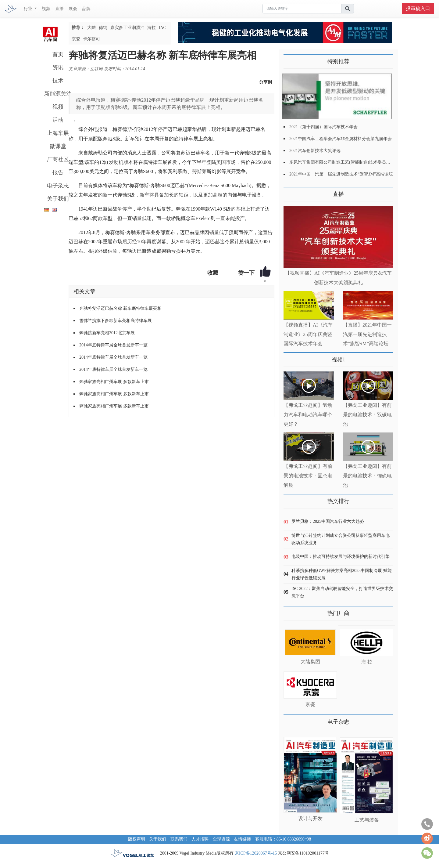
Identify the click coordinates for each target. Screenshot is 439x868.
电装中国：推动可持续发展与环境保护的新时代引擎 (341, 557)
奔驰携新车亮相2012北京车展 (107, 333)
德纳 (103, 28)
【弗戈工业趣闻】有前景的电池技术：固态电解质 (308, 476)
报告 (58, 172)
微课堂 (58, 146)
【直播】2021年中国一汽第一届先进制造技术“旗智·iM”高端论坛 (367, 334)
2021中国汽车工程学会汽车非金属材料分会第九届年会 (341, 139)
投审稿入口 (418, 8)
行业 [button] (29, 9)
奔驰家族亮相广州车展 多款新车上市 (114, 382)
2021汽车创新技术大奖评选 (315, 151)
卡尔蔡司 (91, 39)
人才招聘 (200, 839)
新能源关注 (58, 94)
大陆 (91, 28)
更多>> (290, 192)
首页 (58, 54)
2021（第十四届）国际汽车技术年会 (323, 127)
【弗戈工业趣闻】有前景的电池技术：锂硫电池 (367, 476)
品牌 (86, 9)
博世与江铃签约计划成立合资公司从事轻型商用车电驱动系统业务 (341, 539)
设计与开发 (310, 818)
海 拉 (367, 662)
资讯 (58, 67)
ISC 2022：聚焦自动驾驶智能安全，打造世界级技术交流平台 (342, 592)
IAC (162, 28)
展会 (73, 9)
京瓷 (76, 39)
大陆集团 (310, 662)
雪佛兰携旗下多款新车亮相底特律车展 (116, 321)
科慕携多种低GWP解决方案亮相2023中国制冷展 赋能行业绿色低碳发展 (342, 574)
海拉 (152, 28)
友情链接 (242, 839)
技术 (58, 81)
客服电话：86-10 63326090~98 (283, 839)
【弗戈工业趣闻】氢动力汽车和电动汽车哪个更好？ (308, 415)
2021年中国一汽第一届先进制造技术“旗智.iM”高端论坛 (341, 174)
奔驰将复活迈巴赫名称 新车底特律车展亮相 (120, 308)
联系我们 (179, 839)
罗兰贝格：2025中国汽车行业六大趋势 (328, 521)
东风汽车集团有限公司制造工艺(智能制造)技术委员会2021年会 (348, 162)
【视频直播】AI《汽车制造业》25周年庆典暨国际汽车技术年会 (308, 334)
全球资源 (221, 839)
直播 (59, 9)
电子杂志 (58, 186)
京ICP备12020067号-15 (256, 853)
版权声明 (137, 839)
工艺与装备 (367, 820)
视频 (46, 9)
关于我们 (58, 199)
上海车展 (58, 133)
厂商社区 (58, 159)
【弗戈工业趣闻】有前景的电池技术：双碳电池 (367, 415)
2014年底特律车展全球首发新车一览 (113, 345)
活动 (58, 120)
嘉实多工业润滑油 (127, 28)
